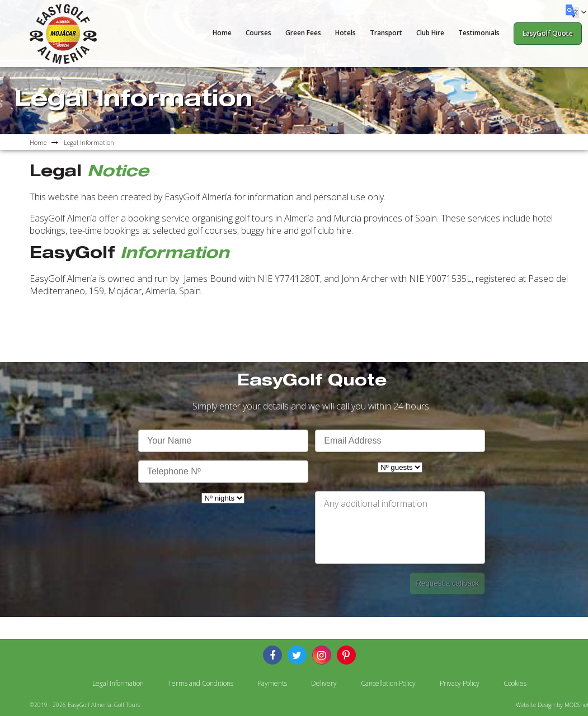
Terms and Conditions (201, 683)
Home (222, 33)
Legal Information (118, 683)
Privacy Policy (460, 683)
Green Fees (303, 33)
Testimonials (479, 33)
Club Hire (430, 33)
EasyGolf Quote (548, 33)
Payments (272, 683)
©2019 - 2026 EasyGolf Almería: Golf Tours (85, 705)
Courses (258, 33)
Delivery (324, 683)
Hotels (345, 33)
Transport (386, 33)
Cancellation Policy (388, 683)
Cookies (515, 683)
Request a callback (447, 583)
